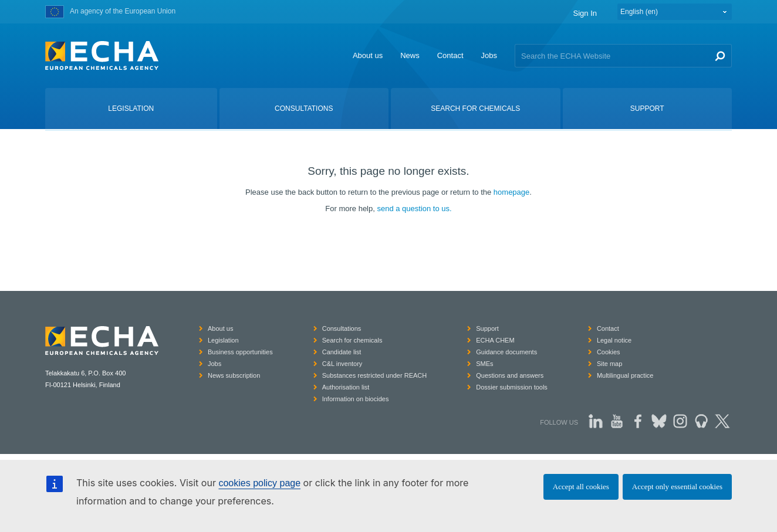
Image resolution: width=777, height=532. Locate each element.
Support (487, 328)
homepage (511, 192)
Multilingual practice (625, 375)
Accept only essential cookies (677, 487)
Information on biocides (356, 399)
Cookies (609, 352)
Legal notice (614, 340)
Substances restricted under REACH (375, 375)
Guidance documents (506, 352)
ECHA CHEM (495, 340)
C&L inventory (342, 364)
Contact (450, 55)
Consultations (342, 328)
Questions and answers (510, 375)
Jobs (489, 55)
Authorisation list (346, 387)
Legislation (223, 340)
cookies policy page (259, 483)
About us (368, 55)
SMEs (484, 364)
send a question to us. (414, 209)
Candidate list (342, 352)
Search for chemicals (352, 340)
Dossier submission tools (512, 387)
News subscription (234, 375)
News (410, 55)
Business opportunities (240, 352)
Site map (609, 364)
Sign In (585, 13)
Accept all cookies (581, 487)
